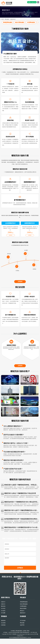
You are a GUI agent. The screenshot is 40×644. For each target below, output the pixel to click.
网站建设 (7, 19)
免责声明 (22, 632)
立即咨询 (20, 287)
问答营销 (3, 632)
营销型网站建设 (8, 22)
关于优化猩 (23, 627)
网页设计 (22, 617)
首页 (3, 19)
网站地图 (22, 629)
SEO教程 (13, 637)
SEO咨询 (3, 617)
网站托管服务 (23, 615)
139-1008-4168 (33, 2)
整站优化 (3, 613)
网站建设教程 (19, 637)
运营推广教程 (26, 637)
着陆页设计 (13, 19)
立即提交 (20, 574)
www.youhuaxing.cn (21, 641)
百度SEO (3, 608)
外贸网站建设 (31, 22)
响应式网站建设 (20, 22)
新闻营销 (3, 627)
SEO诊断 (3, 619)
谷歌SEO (3, 611)
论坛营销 (3, 629)
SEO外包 (3, 615)
